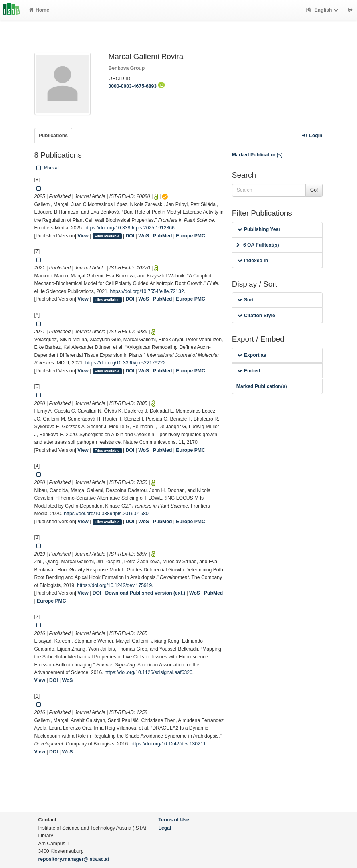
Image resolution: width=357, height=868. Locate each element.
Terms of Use (174, 820)
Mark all (47, 168)
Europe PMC (190, 236)
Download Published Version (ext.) (145, 593)
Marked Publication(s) (257, 155)
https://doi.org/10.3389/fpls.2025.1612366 (130, 228)
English (323, 10)
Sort (245, 300)
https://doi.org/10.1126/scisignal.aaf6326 (148, 672)
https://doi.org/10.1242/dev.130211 (168, 744)
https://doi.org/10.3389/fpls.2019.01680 (106, 514)
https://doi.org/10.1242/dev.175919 (114, 585)
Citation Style (256, 316)
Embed (249, 371)
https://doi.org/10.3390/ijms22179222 (126, 363)
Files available (107, 236)
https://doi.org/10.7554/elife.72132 (147, 291)
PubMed (162, 236)
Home (39, 10)
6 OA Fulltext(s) (258, 245)
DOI (130, 236)
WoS (144, 236)
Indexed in (253, 261)
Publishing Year (259, 229)
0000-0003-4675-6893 (137, 86)
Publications (53, 136)
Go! (314, 190)
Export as (252, 355)
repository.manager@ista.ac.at (74, 859)
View (83, 236)
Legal (165, 828)
